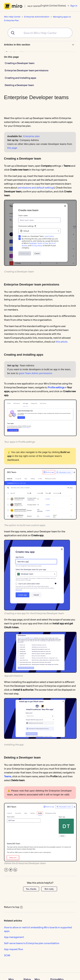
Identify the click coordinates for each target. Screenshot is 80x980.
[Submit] (12, 33)
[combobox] (40, 33)
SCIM (7, 955)
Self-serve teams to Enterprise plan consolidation (32, 943)
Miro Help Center (12, 17)
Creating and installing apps (20, 78)
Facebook (6, 870)
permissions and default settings (36, 188)
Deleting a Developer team (19, 85)
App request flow (14, 949)
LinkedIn (15, 870)
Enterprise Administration (37, 17)
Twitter (11, 870)
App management (14, 937)
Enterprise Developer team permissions (27, 70)
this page (12, 148)
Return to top (13, 907)
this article (62, 342)
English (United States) (53, 6)
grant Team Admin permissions (35, 373)
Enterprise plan (31, 136)
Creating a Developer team (20, 63)
